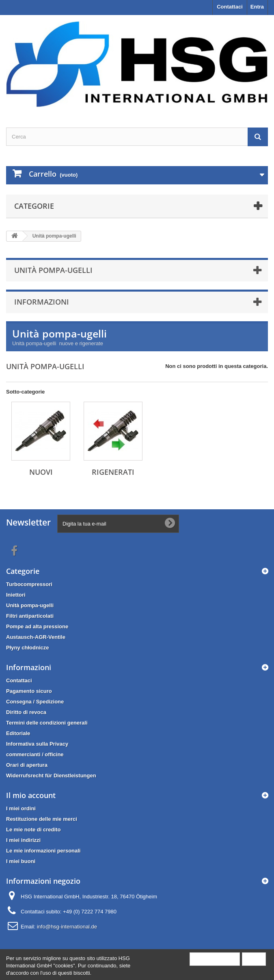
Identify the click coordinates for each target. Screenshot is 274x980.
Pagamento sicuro (29, 691)
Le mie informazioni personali (43, 851)
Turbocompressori (29, 584)
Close (254, 959)
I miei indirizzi (23, 840)
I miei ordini (21, 808)
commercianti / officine (35, 754)
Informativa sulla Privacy (37, 744)
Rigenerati (113, 472)
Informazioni (42, 302)
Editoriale (18, 733)
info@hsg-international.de (67, 927)
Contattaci (230, 7)
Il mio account (31, 795)
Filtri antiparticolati (30, 616)
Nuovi (41, 472)
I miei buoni (21, 861)
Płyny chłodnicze (27, 648)
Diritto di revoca (26, 712)
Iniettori (16, 595)
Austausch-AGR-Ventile (36, 637)
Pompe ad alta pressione (37, 626)
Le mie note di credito (33, 830)
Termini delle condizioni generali (47, 723)
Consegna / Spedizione (35, 702)
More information (215, 959)
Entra (257, 7)
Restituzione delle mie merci (42, 819)
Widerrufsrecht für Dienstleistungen (51, 776)
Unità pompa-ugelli (30, 605)
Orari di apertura (27, 765)
